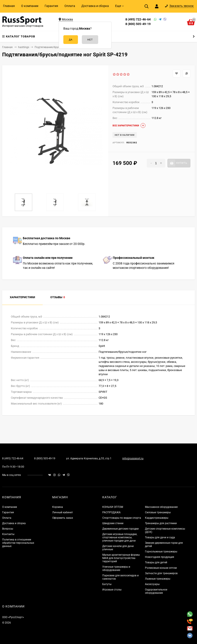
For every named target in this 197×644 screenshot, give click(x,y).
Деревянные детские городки (120, 529)
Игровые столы (112, 590)
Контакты (8, 534)
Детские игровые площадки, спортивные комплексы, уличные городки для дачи (120, 537)
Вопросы (8, 529)
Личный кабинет (63, 512)
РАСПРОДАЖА (111, 512)
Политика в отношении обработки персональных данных (18, 543)
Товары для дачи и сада (160, 537)
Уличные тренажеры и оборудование (116, 568)
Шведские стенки (113, 523)
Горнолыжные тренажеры (161, 552)
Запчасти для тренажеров (161, 573)
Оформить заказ (63, 518)
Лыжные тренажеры (158, 579)
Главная (9, 6)
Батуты (107, 584)
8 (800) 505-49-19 (138, 24)
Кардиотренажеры (157, 518)
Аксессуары (152, 584)
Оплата (70, 6)
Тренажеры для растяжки (161, 523)
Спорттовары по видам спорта (122, 518)
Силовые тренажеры (158, 512)
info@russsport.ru (133, 458)
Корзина (58, 507)
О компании (30, 6)
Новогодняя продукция (160, 557)
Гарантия (51, 6)
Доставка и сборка (95, 6)
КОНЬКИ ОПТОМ (113, 507)
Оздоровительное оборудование (156, 591)
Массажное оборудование (161, 507)
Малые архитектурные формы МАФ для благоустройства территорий (121, 558)
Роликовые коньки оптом (161, 568)
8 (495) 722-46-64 (138, 19)
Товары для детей (156, 562)
